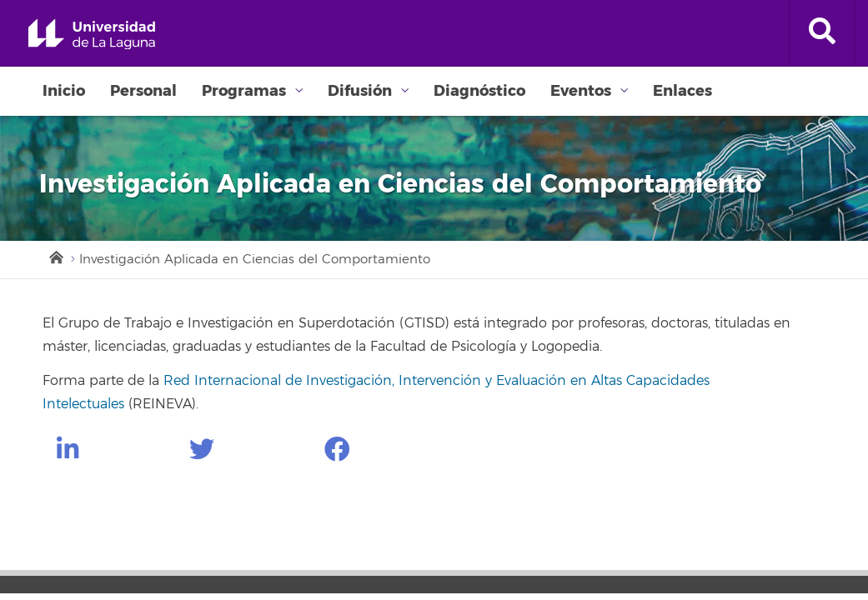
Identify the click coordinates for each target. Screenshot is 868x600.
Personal (143, 91)
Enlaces (682, 91)
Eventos (581, 91)
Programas (244, 91)
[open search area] (822, 33)
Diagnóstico (479, 91)
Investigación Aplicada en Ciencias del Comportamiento (255, 260)
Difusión (360, 91)
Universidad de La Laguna (92, 35)
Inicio (64, 91)
